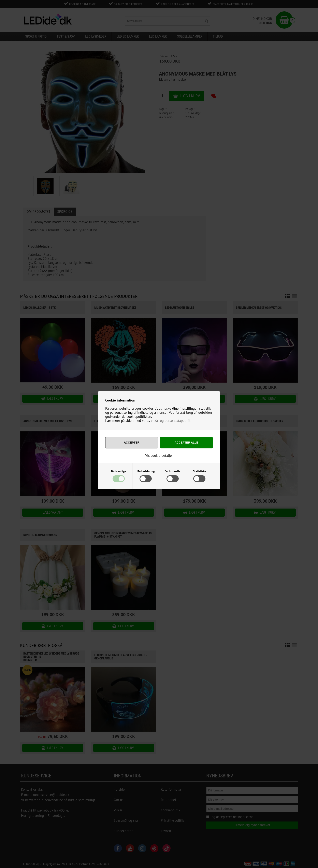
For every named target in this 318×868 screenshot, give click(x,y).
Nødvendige (119, 471)
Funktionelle (172, 471)
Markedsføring (146, 471)
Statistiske (199, 471)
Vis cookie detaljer (159, 456)
